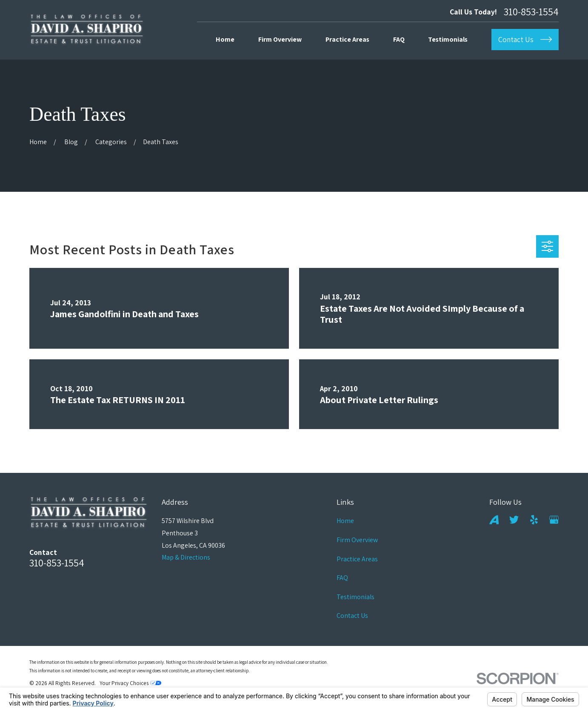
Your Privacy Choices (130, 683)
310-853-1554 (531, 12)
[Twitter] (514, 520)
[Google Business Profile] (554, 520)
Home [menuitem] (225, 39)
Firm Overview (357, 540)
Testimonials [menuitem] (448, 39)
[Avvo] (494, 520)
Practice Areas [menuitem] (347, 39)
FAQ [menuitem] (399, 39)
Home (345, 521)
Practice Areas (357, 559)
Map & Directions (186, 557)
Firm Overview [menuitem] (280, 39)
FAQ (342, 578)
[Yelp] (534, 520)
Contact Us (352, 616)
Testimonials (355, 597)
